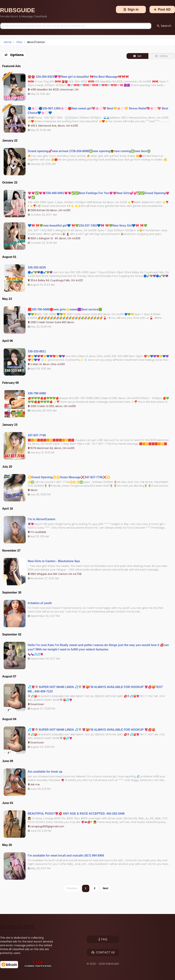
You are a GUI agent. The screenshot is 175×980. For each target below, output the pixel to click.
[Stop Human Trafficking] (38, 965)
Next (106, 888)
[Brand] (24, 10)
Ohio (19, 42)
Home (8, 42)
